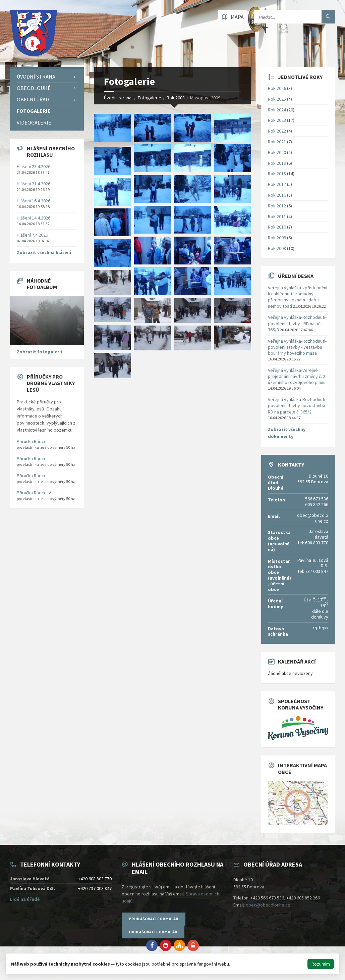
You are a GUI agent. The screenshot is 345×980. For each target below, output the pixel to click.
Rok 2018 (277, 174)
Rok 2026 (277, 88)
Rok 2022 (277, 131)
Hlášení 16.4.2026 (34, 201)
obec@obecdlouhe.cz (268, 905)
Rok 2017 (277, 184)
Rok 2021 (277, 142)
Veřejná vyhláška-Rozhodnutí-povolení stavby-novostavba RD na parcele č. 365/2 (297, 405)
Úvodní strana (118, 98)
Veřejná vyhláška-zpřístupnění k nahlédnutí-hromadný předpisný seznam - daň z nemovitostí (298, 297)
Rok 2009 (277, 238)
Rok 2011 (277, 216)
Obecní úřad (33, 99)
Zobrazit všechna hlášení (44, 252)
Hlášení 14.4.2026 (34, 218)
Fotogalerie (150, 98)
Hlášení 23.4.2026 (34, 166)
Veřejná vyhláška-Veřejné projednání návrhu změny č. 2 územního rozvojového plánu (297, 376)
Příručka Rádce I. (33, 441)
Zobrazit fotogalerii (39, 352)
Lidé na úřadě (25, 899)
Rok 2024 (277, 110)
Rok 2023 (277, 120)
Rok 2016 (277, 195)
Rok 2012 (277, 206)
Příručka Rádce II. (34, 458)
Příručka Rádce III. (34, 476)
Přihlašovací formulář (154, 919)
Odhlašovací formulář (153, 932)
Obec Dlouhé (34, 88)
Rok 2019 (277, 163)
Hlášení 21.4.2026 (34, 184)
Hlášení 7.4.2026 (32, 235)
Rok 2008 (176, 98)
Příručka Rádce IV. (34, 493)
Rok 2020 (277, 152)
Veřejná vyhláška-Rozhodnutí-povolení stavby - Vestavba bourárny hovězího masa (297, 347)
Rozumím (321, 964)
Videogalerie (34, 122)
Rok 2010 (277, 227)
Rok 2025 (277, 99)
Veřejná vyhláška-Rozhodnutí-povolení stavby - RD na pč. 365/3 (297, 323)
